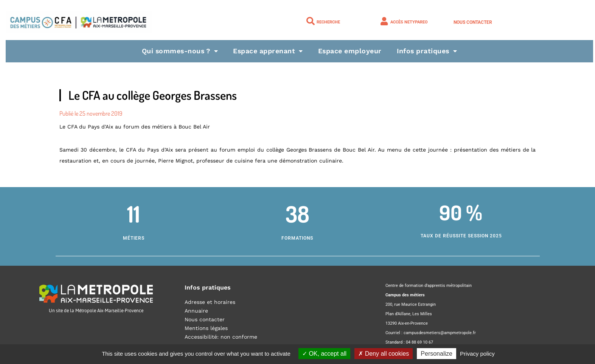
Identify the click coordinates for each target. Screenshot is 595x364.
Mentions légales (206, 328)
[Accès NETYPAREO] (384, 21)
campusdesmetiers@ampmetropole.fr (440, 333)
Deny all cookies (384, 354)
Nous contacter (473, 22)
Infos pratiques (429, 51)
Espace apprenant (268, 51)
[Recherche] (311, 21)
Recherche (328, 22)
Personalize (437, 354)
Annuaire (196, 311)
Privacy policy (477, 354)
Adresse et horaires (210, 302)
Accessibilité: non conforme (221, 337)
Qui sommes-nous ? (179, 51)
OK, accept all (324, 354)
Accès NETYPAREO (409, 22)
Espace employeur (351, 51)
